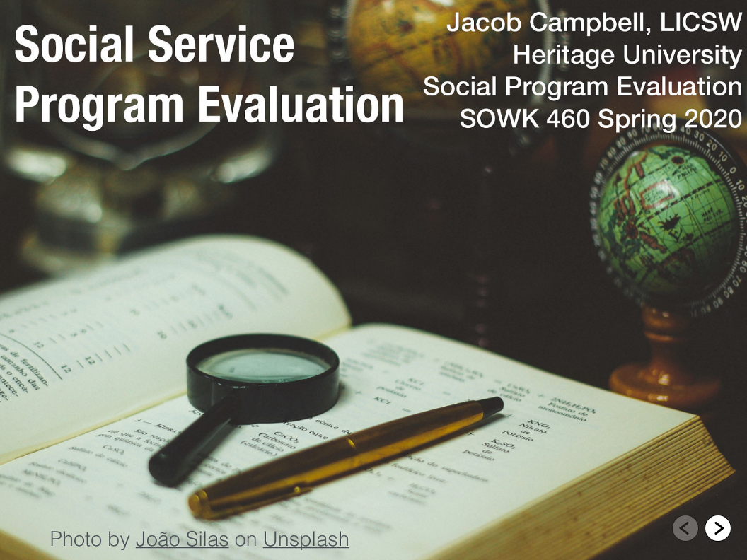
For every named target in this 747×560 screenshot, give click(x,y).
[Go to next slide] (718, 528)
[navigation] (702, 530)
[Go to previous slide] (685, 528)
